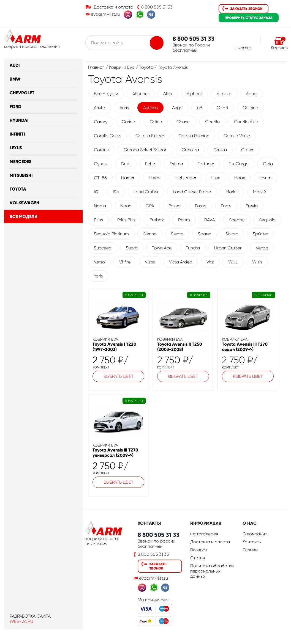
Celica (156, 122)
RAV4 (210, 220)
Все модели (24, 217)
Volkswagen (25, 203)
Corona (102, 150)
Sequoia (267, 220)
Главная (96, 67)
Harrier (128, 178)
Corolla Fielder (150, 136)
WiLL (233, 262)
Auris (124, 108)
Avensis (150, 108)
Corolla (212, 122)
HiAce (154, 178)
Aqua (251, 94)
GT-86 (100, 178)
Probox (157, 220)
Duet (126, 164)
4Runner (141, 94)
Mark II (232, 192)
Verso (99, 262)
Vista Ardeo (181, 262)
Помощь (243, 47)
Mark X (260, 192)
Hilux (215, 178)
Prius (98, 220)
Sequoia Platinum (111, 234)
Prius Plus (126, 220)
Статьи (198, 558)
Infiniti (17, 134)
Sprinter (260, 234)
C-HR (222, 108)
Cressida (190, 150)
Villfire (125, 262)
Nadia (100, 206)
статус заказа (249, 18)
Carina (128, 122)
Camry (101, 122)
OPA (150, 206)
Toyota (18, 189)
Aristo (100, 108)
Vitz (210, 262)
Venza (262, 248)
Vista (150, 262)
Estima (176, 164)
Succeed (103, 248)
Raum (184, 220)
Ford (15, 107)
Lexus (16, 148)
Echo (150, 164)
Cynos (100, 164)
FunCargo (239, 164)
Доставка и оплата (113, 7)
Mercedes (21, 162)
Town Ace (162, 248)
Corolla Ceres (108, 136)
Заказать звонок (246, 9)
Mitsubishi (21, 175)
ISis (116, 192)
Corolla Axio (246, 122)
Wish (257, 262)
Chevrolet (22, 93)
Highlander (185, 178)
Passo (201, 206)
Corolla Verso (237, 136)
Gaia (268, 164)
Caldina (250, 108)
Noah (126, 206)
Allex (168, 94)
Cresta (220, 150)
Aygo (177, 108)
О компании (255, 534)
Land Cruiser (146, 192)
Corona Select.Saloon (145, 150)
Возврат (199, 550)
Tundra (193, 248)
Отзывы (250, 550)
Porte (226, 206)
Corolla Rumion (194, 136)
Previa (252, 206)
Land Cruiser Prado (192, 192)
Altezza (224, 94)
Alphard (195, 94)
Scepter (237, 220)
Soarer (205, 234)
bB (200, 108)
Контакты (252, 542)
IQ (96, 192)
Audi (15, 65)
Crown (248, 150)
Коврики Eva (122, 67)
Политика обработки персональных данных (212, 571)
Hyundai (19, 120)
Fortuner (206, 164)
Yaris (98, 276)
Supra (132, 248)
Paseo (175, 206)
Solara (232, 234)
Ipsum (265, 178)
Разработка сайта (30, 616)
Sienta (177, 234)
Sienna (150, 234)
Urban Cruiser (228, 248)
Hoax (240, 178)
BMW (15, 79)
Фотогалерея (204, 534)
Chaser (184, 122)
